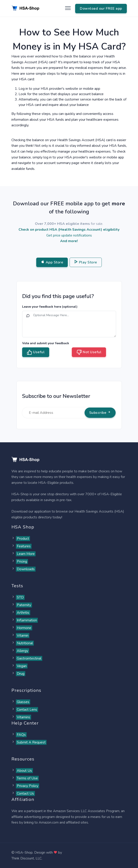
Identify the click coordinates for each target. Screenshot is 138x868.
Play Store (86, 262)
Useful (36, 352)
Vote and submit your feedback (46, 343)
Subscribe (100, 413)
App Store (52, 262)
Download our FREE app (101, 9)
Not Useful (89, 352)
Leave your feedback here (50, 307)
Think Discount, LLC (27, 858)
